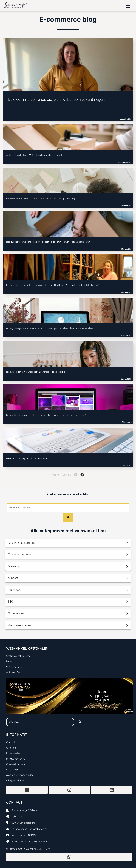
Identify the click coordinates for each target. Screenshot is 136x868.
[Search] (68, 517)
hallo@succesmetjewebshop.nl (29, 829)
